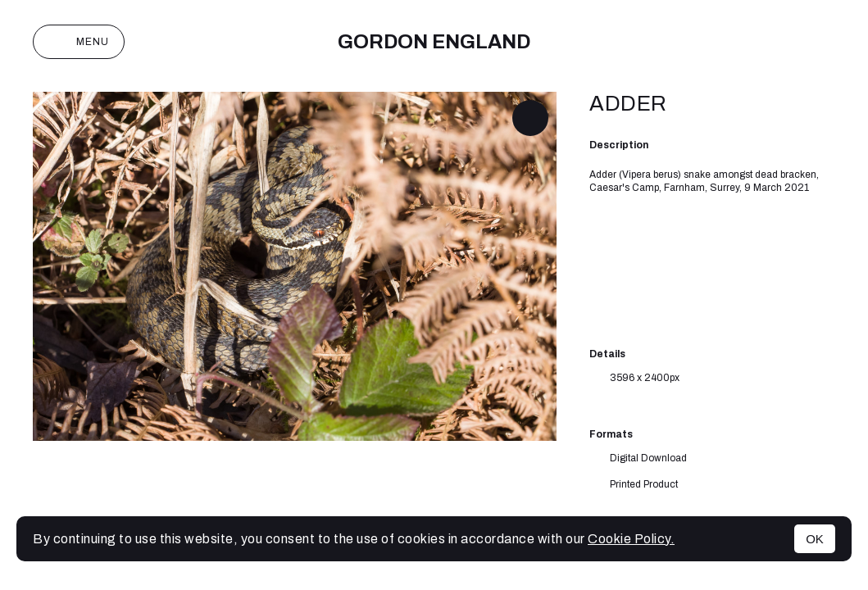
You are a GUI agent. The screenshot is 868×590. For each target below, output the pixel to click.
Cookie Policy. (631, 539)
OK (815, 539)
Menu (79, 42)
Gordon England (434, 42)
